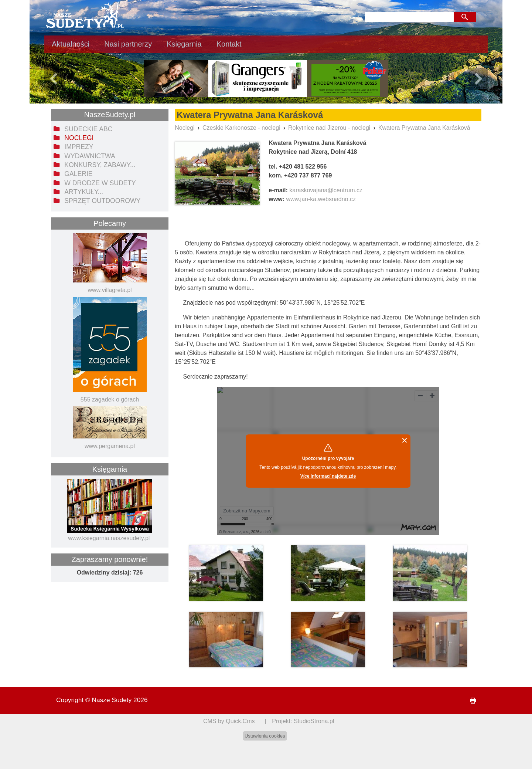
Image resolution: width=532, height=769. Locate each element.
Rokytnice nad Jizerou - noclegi (329, 128)
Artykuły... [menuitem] (84, 192)
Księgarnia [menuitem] (184, 44)
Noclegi (185, 128)
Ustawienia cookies (265, 736)
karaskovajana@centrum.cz (326, 190)
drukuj (470, 701)
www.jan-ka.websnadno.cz (321, 199)
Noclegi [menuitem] (79, 138)
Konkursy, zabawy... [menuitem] (100, 165)
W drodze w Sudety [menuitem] (100, 183)
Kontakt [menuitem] (229, 44)
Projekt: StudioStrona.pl (303, 721)
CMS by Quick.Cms (229, 721)
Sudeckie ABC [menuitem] (88, 129)
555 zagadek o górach (110, 399)
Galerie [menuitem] (78, 174)
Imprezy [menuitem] (79, 147)
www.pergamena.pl (110, 446)
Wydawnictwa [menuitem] (90, 156)
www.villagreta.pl (110, 290)
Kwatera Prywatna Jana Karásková (424, 128)
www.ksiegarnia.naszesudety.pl (109, 538)
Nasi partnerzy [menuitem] (128, 44)
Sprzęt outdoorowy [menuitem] (102, 201)
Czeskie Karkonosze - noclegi (241, 128)
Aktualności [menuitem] (71, 44)
